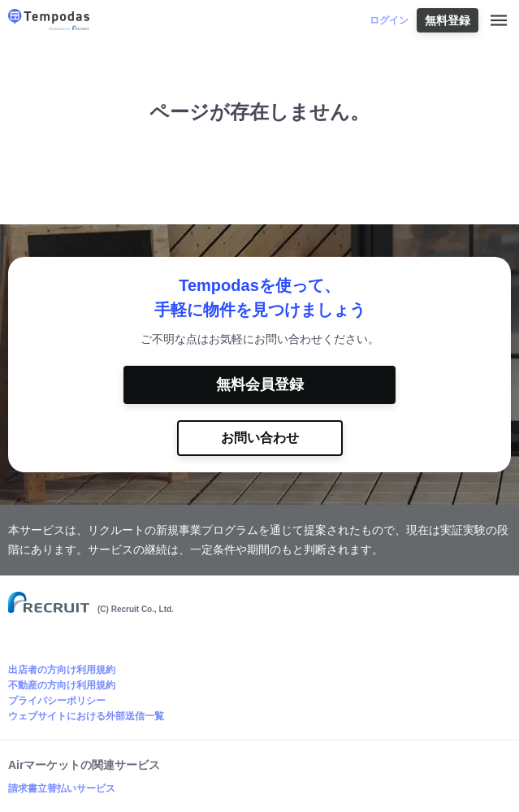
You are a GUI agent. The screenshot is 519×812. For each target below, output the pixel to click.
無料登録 (448, 20)
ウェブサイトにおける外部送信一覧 (86, 716)
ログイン (389, 20)
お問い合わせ (260, 438)
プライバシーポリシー (57, 701)
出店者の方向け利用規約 (62, 670)
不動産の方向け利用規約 (62, 685)
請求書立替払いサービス (62, 788)
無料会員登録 (260, 384)
